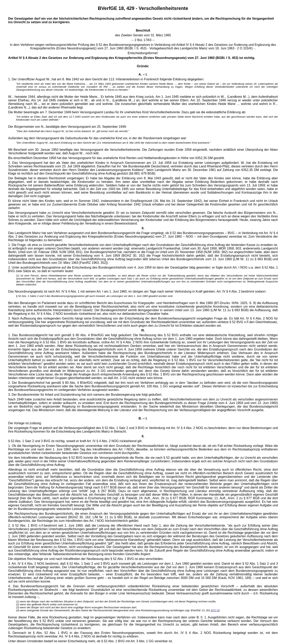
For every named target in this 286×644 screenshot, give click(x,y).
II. (143, 436)
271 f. (215, 610)
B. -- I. (143, 418)
